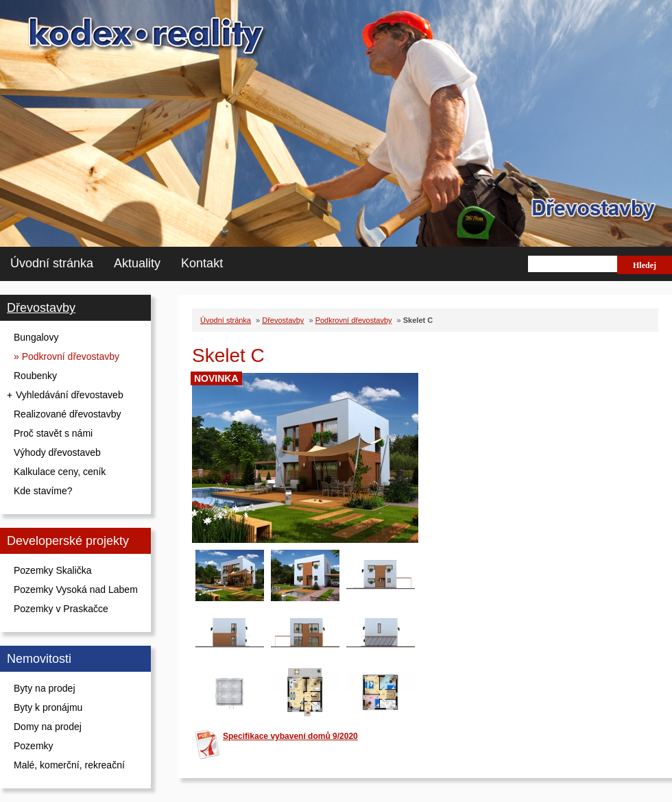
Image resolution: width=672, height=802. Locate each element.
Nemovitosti (39, 659)
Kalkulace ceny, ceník (60, 472)
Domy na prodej (48, 727)
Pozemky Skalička (53, 570)
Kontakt (202, 263)
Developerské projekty (68, 541)
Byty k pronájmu (48, 707)
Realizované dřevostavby (67, 414)
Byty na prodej (45, 688)
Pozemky (34, 746)
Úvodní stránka (52, 263)
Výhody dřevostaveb (57, 452)
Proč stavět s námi (53, 433)
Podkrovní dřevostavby (354, 320)
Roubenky (35, 376)
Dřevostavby (41, 308)
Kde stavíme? (43, 491)
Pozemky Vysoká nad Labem (76, 590)
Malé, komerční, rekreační (69, 765)
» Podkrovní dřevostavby (67, 356)
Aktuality (137, 263)
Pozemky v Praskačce (61, 609)
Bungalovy (36, 337)
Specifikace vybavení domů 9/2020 (290, 736)
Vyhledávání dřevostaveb (70, 395)
